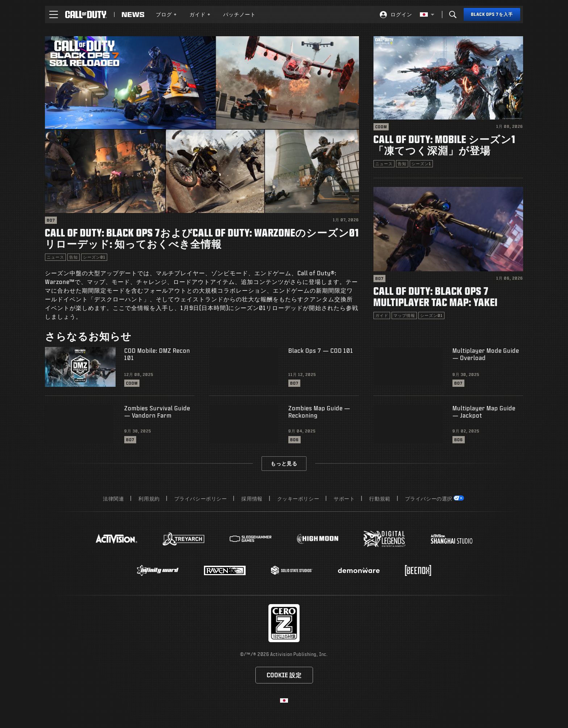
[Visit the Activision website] (116, 539)
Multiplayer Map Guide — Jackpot (484, 412)
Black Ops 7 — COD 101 (321, 350)
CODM (381, 127)
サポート (344, 499)
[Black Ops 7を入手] (492, 14)
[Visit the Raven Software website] (225, 570)
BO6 (295, 440)
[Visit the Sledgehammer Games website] (250, 539)
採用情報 (252, 499)
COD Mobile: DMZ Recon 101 (157, 354)
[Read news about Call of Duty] (133, 14)
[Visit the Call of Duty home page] (86, 14)
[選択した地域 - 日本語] (427, 14)
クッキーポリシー (298, 499)
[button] (54, 14)
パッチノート (239, 14)
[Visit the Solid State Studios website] (292, 570)
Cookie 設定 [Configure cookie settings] (284, 675)
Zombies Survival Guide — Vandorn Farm (157, 412)
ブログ (166, 14)
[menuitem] (166, 14)
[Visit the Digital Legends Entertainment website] (385, 539)
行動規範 (380, 499)
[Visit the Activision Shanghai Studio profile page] (452, 539)
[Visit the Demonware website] (359, 570)
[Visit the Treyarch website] (183, 539)
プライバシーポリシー (201, 499)
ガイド (200, 14)
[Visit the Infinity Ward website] (158, 570)
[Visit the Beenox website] (418, 570)
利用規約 (149, 499)
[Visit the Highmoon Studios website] (318, 539)
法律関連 (113, 499)
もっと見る (284, 463)
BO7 (51, 220)
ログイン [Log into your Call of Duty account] (401, 14)
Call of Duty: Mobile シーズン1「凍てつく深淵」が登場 (444, 145)
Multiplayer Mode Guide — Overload (486, 354)
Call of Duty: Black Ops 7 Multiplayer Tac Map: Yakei (436, 296)
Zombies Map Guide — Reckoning (319, 412)
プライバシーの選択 (429, 499)
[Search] (453, 14)
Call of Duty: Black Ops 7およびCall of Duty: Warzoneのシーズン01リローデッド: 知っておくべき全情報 (202, 238)
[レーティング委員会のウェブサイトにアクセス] (284, 623)
